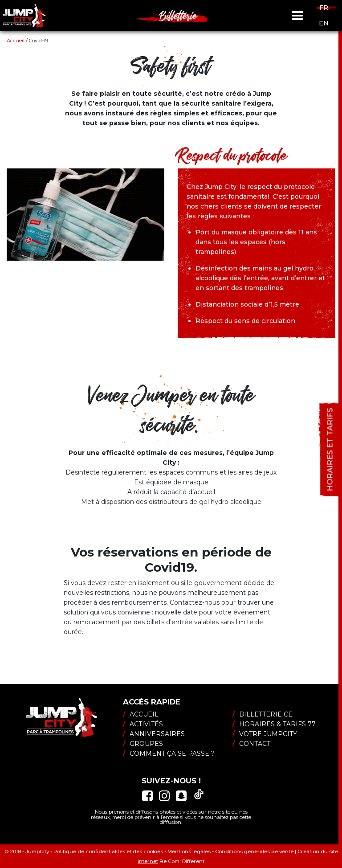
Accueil (16, 41)
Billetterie (178, 16)
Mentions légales (189, 852)
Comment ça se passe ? (169, 753)
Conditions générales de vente (254, 852)
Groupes (143, 744)
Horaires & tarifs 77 (274, 724)
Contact (251, 744)
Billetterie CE (263, 714)
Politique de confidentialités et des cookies (108, 852)
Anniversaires (154, 734)
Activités (143, 724)
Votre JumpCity (265, 734)
